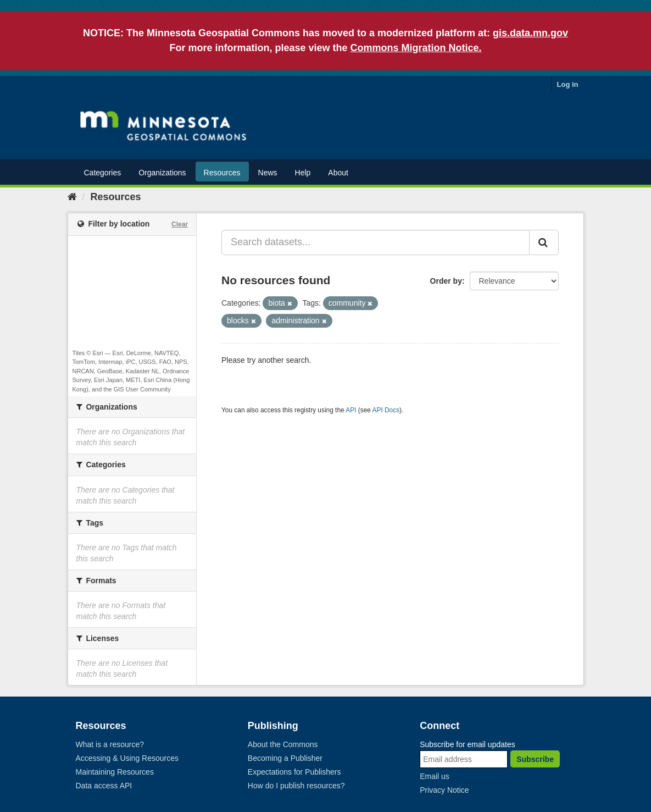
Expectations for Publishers (294, 772)
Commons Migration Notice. (416, 48)
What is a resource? (110, 744)
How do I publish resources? (296, 786)
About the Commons (283, 744)
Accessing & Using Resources (127, 758)
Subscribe (535, 759)
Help (303, 173)
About (338, 173)
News (268, 173)
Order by (446, 281)
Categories (103, 173)
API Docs (386, 410)
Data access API (104, 786)
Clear (180, 224)
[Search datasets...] (375, 242)
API (351, 410)
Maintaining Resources (115, 772)
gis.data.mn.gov (530, 33)
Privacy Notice (444, 790)
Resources (222, 173)
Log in (568, 84)
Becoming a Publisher (285, 758)
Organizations (162, 173)
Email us (435, 776)
